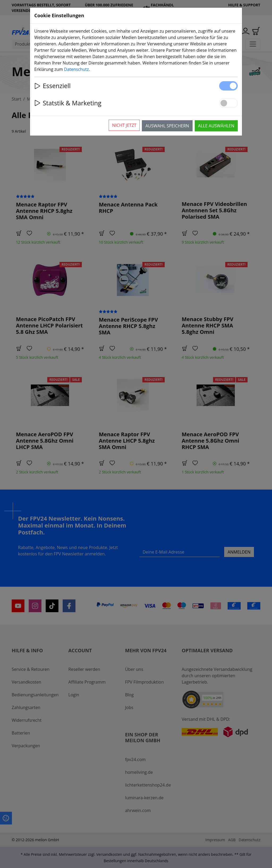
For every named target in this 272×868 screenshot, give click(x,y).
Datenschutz (76, 69)
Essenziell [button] (52, 86)
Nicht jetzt (124, 125)
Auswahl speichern (167, 126)
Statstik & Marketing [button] (68, 103)
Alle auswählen (216, 126)
